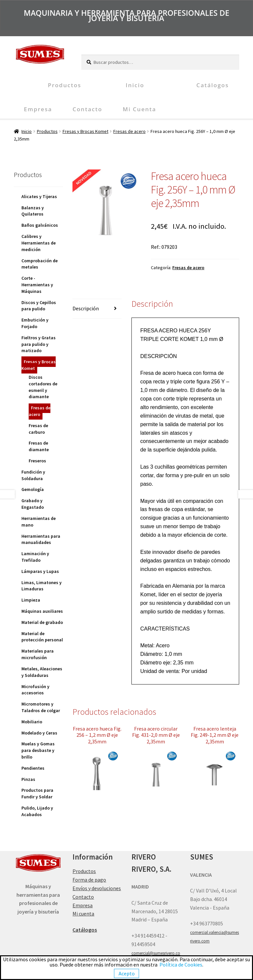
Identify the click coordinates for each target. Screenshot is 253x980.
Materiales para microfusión (38, 654)
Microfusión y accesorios (35, 690)
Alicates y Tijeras (39, 196)
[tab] (97, 309)
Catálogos (212, 85)
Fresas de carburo (38, 429)
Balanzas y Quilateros (33, 211)
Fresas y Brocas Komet (85, 131)
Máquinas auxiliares (42, 611)
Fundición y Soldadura (33, 475)
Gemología (33, 489)
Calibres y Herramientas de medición (39, 243)
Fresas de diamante (39, 446)
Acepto (127, 973)
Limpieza (31, 600)
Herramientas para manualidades (41, 539)
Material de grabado (42, 622)
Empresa (38, 109)
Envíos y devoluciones (97, 888)
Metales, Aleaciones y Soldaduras (42, 672)
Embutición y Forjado (35, 323)
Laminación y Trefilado (35, 557)
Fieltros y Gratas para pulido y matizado (39, 344)
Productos (64, 85)
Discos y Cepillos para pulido (39, 306)
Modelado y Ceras (39, 733)
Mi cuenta (139, 109)
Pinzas (28, 779)
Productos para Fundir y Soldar (37, 793)
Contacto (87, 109)
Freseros (37, 461)
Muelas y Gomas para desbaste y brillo (38, 750)
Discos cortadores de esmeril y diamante (43, 387)
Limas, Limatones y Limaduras (42, 586)
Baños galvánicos (40, 225)
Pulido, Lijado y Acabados (37, 811)
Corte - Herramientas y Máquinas (37, 285)
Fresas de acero (129, 131)
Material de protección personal (42, 637)
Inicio (135, 85)
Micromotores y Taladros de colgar (41, 707)
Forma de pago (89, 880)
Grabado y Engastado (33, 504)
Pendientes (33, 768)
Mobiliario (32, 722)
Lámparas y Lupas (40, 571)
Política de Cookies (181, 965)
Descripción (86, 308)
